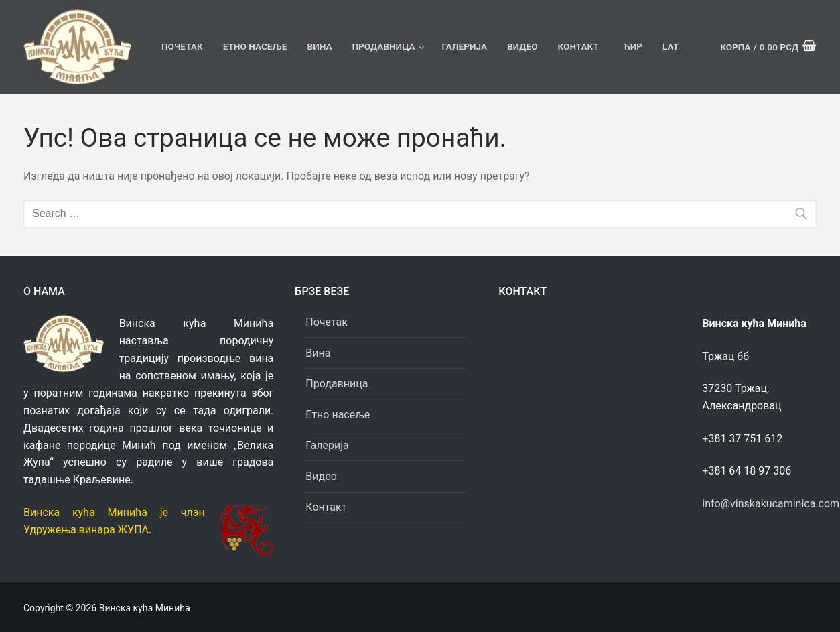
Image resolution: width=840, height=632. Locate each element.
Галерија (327, 445)
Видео (321, 476)
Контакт (326, 507)
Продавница (338, 384)
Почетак (327, 322)
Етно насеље (338, 415)
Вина (318, 353)
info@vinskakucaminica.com (771, 504)
